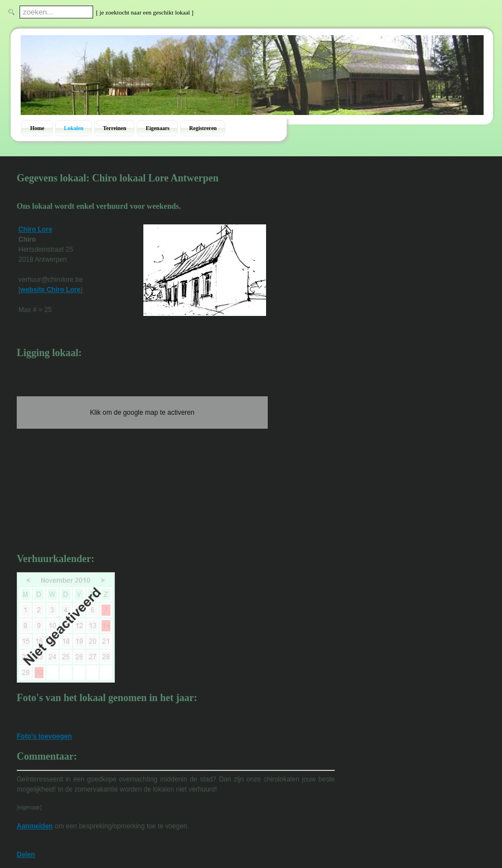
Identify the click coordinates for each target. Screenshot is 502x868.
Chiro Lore (35, 229)
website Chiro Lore (50, 290)
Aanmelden (35, 826)
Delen (26, 855)
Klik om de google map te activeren (142, 413)
